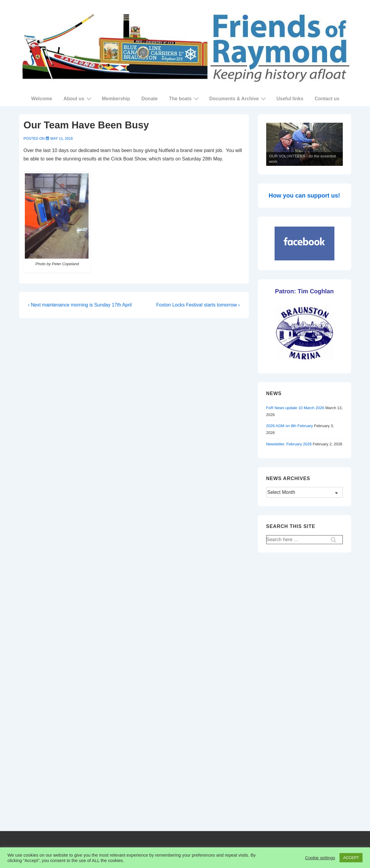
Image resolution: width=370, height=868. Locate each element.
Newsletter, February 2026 (289, 444)
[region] (304, 144)
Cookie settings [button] (320, 858)
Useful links (290, 99)
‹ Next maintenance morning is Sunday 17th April (80, 305)
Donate (150, 99)
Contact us (327, 99)
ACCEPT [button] (351, 858)
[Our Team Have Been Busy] (62, 139)
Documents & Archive (239, 98)
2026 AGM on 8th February (290, 426)
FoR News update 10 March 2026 (295, 408)
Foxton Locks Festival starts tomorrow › (198, 305)
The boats (185, 98)
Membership (116, 99)
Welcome (42, 99)
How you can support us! (304, 195)
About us (78, 98)
